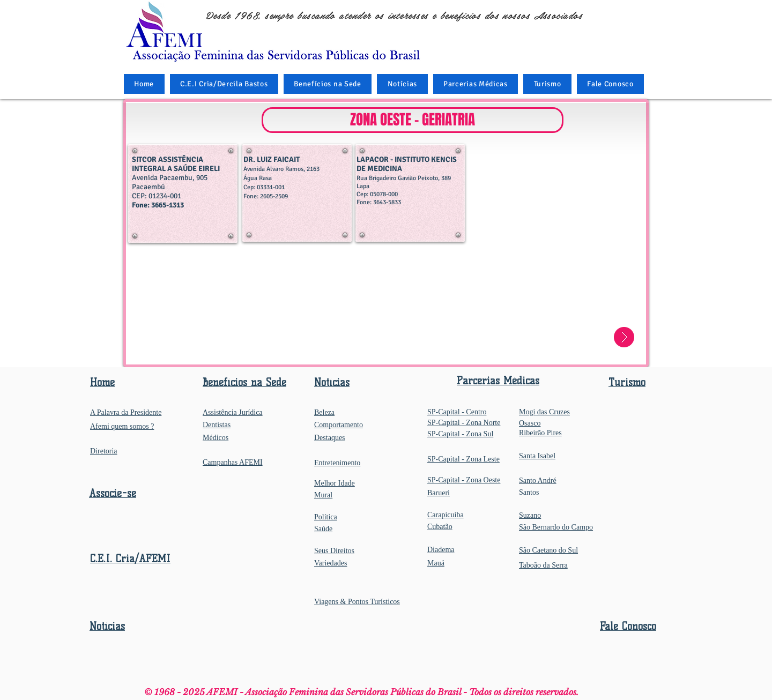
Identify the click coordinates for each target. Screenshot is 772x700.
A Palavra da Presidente (126, 412)
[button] (328, 84)
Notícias (107, 626)
